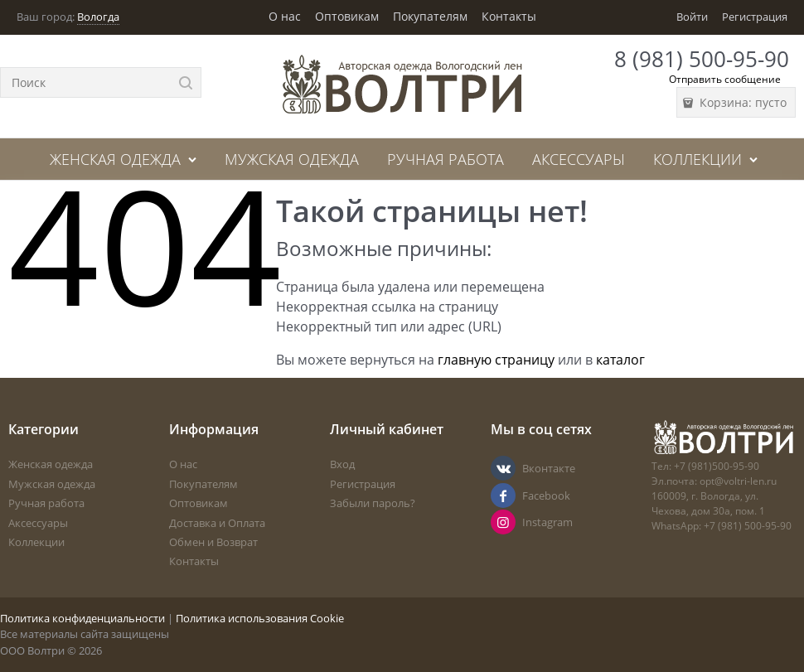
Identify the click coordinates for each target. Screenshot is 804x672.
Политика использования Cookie (260, 618)
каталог (620, 360)
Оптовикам (347, 16)
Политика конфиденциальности (82, 618)
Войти (692, 17)
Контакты (509, 16)
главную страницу (496, 360)
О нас (285, 16)
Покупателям (430, 16)
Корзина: (741, 102)
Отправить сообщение (725, 79)
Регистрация (755, 17)
